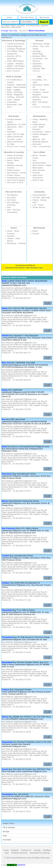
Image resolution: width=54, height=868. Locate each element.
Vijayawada (7, 742)
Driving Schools (39, 163)
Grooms (36, 234)
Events (14, 228)
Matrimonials (39, 228)
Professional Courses (16, 178)
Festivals (11, 236)
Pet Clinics (12, 198)
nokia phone (16, 27)
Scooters (36, 173)
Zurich (5, 769)
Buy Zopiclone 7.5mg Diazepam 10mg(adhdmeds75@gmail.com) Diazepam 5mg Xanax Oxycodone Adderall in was (27, 338)
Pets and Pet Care (14, 192)
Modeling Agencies (41, 142)
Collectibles (12, 102)
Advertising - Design (41, 44)
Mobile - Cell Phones (16, 66)
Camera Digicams (15, 46)
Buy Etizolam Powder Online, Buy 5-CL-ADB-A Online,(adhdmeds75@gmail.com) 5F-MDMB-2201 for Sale (26, 665)
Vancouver (7, 474)
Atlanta (5, 336)
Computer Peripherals (16, 49)
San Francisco (9, 528)
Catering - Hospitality (42, 107)
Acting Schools (39, 124)
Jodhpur (6, 583)
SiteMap (47, 850)
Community (39, 192)
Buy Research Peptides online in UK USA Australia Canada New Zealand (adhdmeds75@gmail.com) (26, 744)
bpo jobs (21, 26)
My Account (45, 17)
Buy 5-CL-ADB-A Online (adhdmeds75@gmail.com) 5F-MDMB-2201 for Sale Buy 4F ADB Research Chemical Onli (25, 531)
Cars (35, 160)
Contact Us (26, 850)
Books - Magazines (15, 95)
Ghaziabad (7, 610)
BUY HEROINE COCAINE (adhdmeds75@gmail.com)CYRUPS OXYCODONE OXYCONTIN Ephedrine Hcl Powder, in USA (25, 365)
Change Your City (9, 31)
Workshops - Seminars (17, 243)
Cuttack (6, 690)
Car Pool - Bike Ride (41, 198)
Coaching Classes (15, 158)
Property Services (19, 853)
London (6, 556)
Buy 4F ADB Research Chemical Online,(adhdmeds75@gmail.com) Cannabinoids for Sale (26, 638)
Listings (37, 850)
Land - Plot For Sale (16, 134)
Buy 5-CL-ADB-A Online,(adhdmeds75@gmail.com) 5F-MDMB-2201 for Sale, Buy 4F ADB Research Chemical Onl (26, 612)
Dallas (5, 308)
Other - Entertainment (42, 147)
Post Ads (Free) (27, 17)
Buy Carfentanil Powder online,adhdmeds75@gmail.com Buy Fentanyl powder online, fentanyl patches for (26, 692)
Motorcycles (38, 168)
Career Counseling (15, 155)
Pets (9, 207)
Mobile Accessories (15, 69)
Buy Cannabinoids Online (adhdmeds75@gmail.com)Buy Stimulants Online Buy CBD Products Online (26, 476)
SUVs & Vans (38, 180)
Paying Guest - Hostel (16, 147)
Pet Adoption (12, 195)
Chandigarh (7, 794)
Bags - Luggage (14, 90)
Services (39, 41)
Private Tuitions (14, 175)
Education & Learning (14, 152)
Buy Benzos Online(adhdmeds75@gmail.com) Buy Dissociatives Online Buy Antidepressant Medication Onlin (26, 449)
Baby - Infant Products (17, 87)
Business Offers (39, 56)
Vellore (5, 717)
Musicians (37, 144)
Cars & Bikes (39, 152)
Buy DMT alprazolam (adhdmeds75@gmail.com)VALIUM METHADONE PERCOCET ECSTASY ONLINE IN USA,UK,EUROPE (26, 422)
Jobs (39, 77)
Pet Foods (11, 200)
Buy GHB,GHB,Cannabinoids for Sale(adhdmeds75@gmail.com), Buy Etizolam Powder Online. (26, 585)
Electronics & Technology (14, 41)
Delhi (4, 281)
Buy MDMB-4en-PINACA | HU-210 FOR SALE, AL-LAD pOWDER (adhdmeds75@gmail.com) (27, 718)
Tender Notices (39, 207)
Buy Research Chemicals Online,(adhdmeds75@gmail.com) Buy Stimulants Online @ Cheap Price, (26, 503)
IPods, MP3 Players (15, 61)
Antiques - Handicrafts (16, 85)
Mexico (5, 501)
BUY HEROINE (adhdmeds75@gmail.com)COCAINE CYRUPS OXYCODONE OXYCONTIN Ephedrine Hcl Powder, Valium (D (25, 393)
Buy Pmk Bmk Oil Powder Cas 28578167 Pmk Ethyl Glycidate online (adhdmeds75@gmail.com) (26, 770)
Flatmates (11, 132)
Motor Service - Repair (42, 165)
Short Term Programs (16, 180)
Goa (4, 419)
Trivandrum (7, 637)
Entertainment (39, 116)
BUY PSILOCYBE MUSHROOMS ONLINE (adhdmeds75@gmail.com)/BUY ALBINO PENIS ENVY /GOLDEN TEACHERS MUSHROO (27, 310)
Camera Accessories (16, 44)
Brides (35, 231)
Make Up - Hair (39, 139)
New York (6, 363)
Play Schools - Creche (16, 173)
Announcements (39, 195)
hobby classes (10, 26)
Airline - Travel (39, 90)
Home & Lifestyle (14, 77)
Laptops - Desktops (15, 64)
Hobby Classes (13, 170)
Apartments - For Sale (16, 124)
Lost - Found (38, 205)
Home (9, 17)
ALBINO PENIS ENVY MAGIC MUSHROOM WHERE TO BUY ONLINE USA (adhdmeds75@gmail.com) (25, 283)
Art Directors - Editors (42, 132)
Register (15, 850)
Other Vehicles (39, 170)
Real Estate (14, 116)
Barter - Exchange (15, 92)
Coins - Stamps (14, 100)
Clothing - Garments (16, 97)
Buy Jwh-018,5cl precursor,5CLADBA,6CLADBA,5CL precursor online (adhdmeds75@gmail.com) (26, 796)
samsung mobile (33, 26)
